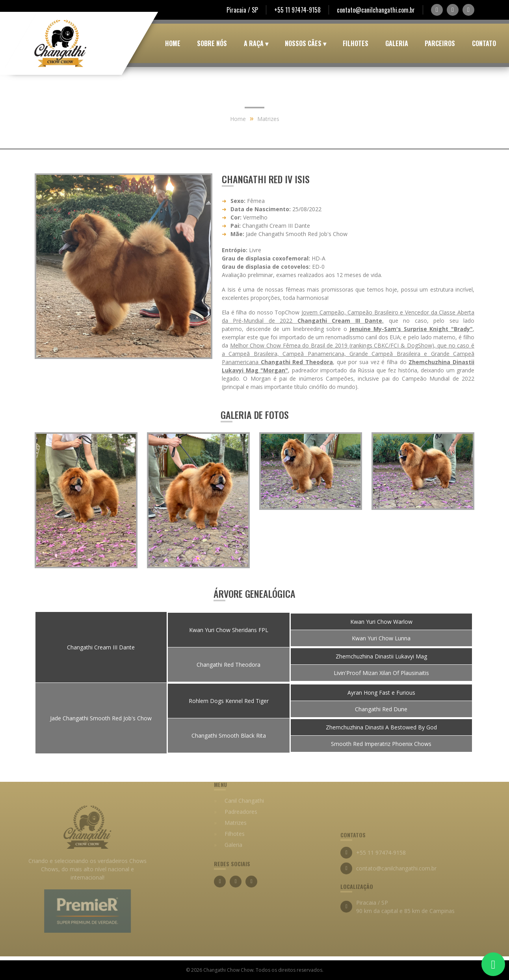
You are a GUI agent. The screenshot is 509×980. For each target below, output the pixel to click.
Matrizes (268, 119)
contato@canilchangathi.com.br (376, 10)
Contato (484, 43)
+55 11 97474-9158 (297, 10)
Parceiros (440, 43)
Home (173, 43)
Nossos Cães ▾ (306, 43)
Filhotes (356, 43)
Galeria (397, 43)
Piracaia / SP (242, 10)
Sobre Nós (212, 43)
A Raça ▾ (256, 43)
